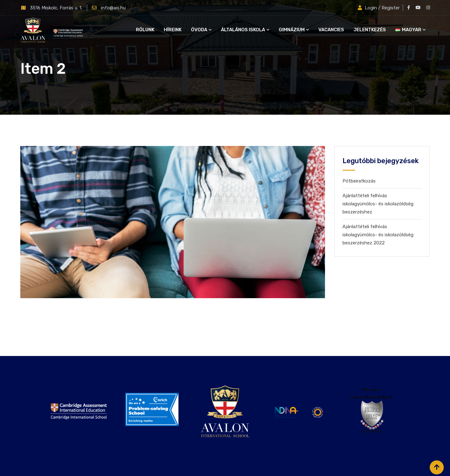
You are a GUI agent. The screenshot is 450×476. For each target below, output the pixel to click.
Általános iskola (243, 30)
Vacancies (331, 30)
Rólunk (145, 30)
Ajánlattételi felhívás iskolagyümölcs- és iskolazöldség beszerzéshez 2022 (378, 235)
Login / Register (379, 8)
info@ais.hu (113, 8)
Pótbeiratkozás (359, 181)
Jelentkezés (370, 30)
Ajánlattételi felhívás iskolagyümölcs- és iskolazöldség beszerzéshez (378, 204)
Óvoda (199, 30)
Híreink (173, 30)
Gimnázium (292, 30)
